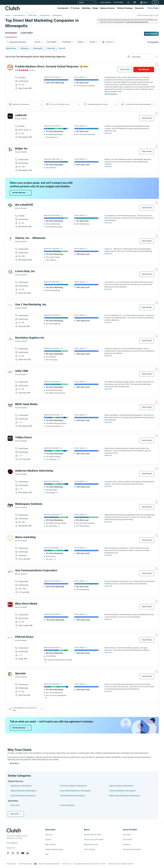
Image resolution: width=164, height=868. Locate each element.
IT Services (75, 8)
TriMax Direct (23, 437)
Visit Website (144, 69)
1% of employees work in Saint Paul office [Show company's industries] (25, 709)
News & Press (51, 844)
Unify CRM (22, 371)
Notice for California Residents (49, 864)
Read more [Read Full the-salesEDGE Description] (108, 223)
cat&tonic (21, 115)
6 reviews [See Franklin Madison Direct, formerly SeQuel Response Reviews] (32, 70)
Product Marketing (67, 805)
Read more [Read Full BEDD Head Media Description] (108, 422)
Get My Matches (19, 193)
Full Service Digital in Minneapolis (73, 786)
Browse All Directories (93, 835)
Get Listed (127, 835)
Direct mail (15, 805)
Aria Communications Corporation (36, 570)
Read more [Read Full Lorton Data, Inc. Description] (108, 289)
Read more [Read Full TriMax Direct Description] (108, 455)
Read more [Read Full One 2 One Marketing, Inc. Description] (108, 322)
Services (37, 42)
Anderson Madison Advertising (34, 471)
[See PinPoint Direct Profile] (10, 638)
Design (95, 8)
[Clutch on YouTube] (23, 853)
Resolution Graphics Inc (30, 338)
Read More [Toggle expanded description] (14, 763)
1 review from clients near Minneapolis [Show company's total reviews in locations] (138, 104)
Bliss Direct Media (26, 604)
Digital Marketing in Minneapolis (23, 791)
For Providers (119, 2)
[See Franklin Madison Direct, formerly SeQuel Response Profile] (10, 67)
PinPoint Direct (24, 637)
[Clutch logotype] (14, 830)
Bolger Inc (21, 148)
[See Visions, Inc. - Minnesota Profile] (10, 239)
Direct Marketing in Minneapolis (72, 796)
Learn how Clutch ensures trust (137, 22)
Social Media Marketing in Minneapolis (75, 791)
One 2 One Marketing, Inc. (31, 304)
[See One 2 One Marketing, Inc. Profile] (10, 305)
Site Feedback (12, 843)
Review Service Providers (94, 840)
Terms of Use (67, 864)
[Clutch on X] (13, 853)
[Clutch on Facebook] (8, 853)
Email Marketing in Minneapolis (23, 796)
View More (15, 814)
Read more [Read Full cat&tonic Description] (108, 133)
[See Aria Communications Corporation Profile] (10, 571)
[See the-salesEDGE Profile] (10, 206)
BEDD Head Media (26, 404)
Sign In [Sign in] (146, 2)
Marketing (86, 8)
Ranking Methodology (54, 849)
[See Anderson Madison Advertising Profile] (10, 472)
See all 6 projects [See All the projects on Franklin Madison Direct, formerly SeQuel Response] (111, 94)
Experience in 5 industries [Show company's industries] (21, 104)
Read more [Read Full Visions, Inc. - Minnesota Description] (108, 254)
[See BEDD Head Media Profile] (10, 405)
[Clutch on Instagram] (18, 853)
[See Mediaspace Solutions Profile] (10, 505)
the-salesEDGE (24, 205)
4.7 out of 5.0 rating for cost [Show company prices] (60, 104)
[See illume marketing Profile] (10, 538)
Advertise (126, 844)
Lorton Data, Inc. (25, 271)
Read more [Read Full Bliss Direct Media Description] (108, 619)
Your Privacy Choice (25, 864)
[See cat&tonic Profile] (10, 116)
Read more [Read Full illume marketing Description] (108, 555)
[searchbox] (19, 42)
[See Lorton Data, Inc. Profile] (10, 272)
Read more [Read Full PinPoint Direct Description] (108, 652)
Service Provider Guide (132, 849)
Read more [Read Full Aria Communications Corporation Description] (108, 586)
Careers (48, 840)
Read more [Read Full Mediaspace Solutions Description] (108, 522)
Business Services (108, 8)
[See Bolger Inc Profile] (10, 149)
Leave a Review (105, 2)
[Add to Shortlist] (156, 65)
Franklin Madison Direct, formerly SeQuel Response (47, 66)
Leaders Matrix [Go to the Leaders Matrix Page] (27, 33)
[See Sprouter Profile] (10, 674)
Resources (139, 8)
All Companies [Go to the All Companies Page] (11, 33)
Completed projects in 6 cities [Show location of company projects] (97, 104)
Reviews (92, 42)
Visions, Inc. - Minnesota (30, 238)
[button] (39, 42)
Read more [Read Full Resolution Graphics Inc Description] (108, 356)
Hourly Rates (67, 42)
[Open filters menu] (109, 42)
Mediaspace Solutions (29, 504)
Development (63, 8)
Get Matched (153, 34)
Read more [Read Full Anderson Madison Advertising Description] (108, 486)
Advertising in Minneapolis (21, 786)
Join (155, 2)
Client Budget (51, 42)
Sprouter (21, 673)
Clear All (62, 48)
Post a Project (153, 8)
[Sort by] (145, 57)
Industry (80, 42)
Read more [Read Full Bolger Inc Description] (108, 166)
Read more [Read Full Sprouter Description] (108, 691)
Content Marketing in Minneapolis (122, 791)
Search (82, 2)
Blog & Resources (91, 844)
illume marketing (25, 537)
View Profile (125, 69)
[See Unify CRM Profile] (10, 372)
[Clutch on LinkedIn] (28, 853)
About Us (49, 835)
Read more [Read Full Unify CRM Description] (108, 389)
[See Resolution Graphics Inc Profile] (10, 339)
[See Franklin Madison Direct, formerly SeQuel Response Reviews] (23, 70)
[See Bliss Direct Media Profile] (10, 605)
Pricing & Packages (125, 8)
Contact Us (11, 848)
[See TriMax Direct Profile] (10, 438)
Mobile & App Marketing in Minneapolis (125, 796)
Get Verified (127, 840)
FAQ (47, 854)
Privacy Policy (11, 864)
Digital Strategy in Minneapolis (121, 786)
